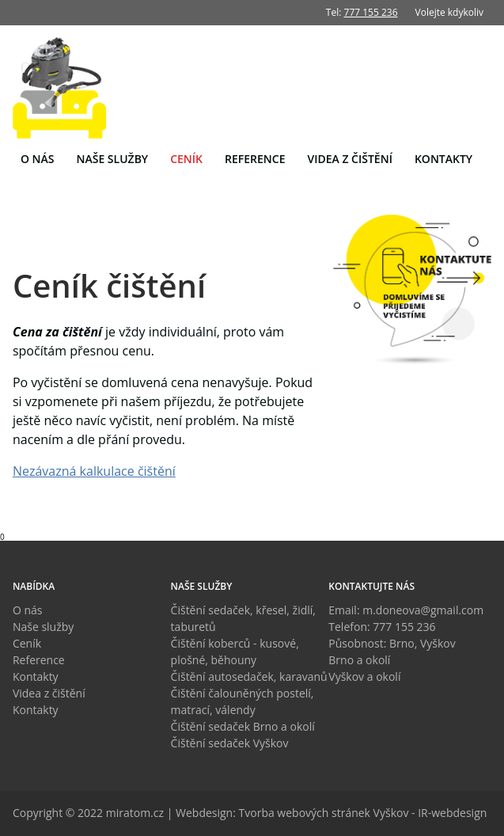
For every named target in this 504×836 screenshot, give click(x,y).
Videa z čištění (349, 159)
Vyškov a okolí (364, 676)
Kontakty (443, 159)
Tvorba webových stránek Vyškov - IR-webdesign (363, 813)
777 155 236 (371, 12)
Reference (255, 159)
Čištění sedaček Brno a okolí (243, 726)
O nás (38, 159)
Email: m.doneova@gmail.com (406, 610)
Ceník (186, 159)
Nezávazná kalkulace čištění (94, 471)
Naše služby (113, 159)
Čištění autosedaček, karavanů (249, 676)
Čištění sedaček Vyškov (230, 743)
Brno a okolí (359, 660)
